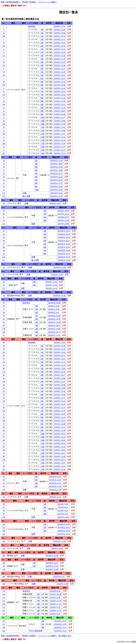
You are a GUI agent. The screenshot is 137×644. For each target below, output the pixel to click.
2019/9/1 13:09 (60, 388)
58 (4, 312)
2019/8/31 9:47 (54, 312)
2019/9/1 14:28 (63, 517)
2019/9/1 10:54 (60, 443)
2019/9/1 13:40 (60, 33)
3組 (42, 49)
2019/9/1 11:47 (60, 147)
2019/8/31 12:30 (59, 296)
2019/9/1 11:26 (60, 88)
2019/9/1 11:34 (60, 108)
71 (4, 404)
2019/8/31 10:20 (54, 316)
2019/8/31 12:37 (56, 183)
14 (4, 147)
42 (4, 220)
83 (4, 398)
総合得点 (32, 26)
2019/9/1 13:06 (60, 378)
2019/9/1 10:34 (60, 365)
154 (4, 85)
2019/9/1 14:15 (60, 150)
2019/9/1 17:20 (60, 143)
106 (4, 563)
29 (4, 164)
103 (4, 541)
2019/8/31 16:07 (54, 325)
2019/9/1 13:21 (60, 427)
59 (4, 316)
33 (4, 177)
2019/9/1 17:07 (60, 134)
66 (4, 355)
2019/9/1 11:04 (60, 30)
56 (4, 306)
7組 (42, 88)
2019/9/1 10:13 (63, 214)
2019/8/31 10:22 (64, 231)
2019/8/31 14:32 (64, 257)
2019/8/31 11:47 (55, 480)
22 (4, 101)
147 (4, 610)
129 (4, 332)
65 (4, 346)
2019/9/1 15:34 (60, 372)
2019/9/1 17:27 (56, 604)
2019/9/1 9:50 (63, 504)
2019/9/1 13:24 (60, 437)
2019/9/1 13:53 (60, 82)
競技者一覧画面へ (30, 2)
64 (4, 342)
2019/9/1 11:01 (60, 463)
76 (4, 453)
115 (4, 601)
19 (4, 72)
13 (4, 137)
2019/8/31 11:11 (60, 621)
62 (4, 322)
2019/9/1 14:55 (55, 203)
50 (4, 254)
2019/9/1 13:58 (60, 101)
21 (4, 91)
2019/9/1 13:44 (60, 52)
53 (4, 282)
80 (4, 368)
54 (4, 296)
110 (4, 591)
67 (4, 365)
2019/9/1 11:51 (60, 26)
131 (4, 224)
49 (4, 250)
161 (4, 153)
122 (4, 631)
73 (4, 424)
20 (4, 82)
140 (4, 421)
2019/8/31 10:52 (64, 254)
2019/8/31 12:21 (56, 173)
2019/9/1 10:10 (63, 211)
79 (4, 359)
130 (4, 517)
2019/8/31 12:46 (56, 190)
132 (4, 288)
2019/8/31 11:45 (54, 335)
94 (4, 486)
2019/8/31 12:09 (56, 170)
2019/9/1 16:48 (60, 85)
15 (4, 33)
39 (4, 211)
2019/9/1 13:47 (60, 62)
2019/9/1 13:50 (60, 72)
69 (4, 385)
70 (4, 395)
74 (4, 434)
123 (4, 490)
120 (4, 257)
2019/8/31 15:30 (56, 196)
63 (4, 285)
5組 (42, 69)
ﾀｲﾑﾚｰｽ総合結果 (36, 631)
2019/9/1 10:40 (60, 385)
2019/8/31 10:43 (64, 244)
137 (4, 391)
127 (4, 325)
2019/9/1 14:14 (60, 140)
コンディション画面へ (48, 2)
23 (4, 111)
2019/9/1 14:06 (60, 130)
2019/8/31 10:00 (64, 524)
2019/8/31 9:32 (59, 577)
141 (4, 430)
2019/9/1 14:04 (60, 121)
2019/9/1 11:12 (60, 39)
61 (4, 335)
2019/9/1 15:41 (60, 391)
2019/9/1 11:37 (60, 117)
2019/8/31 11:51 (55, 483)
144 (4, 460)
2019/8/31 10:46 (64, 250)
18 (4, 62)
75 (4, 443)
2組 (42, 39)
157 (4, 114)
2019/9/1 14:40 (63, 224)
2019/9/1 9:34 (55, 614)
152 (4, 65)
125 (4, 196)
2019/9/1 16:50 (60, 95)
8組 (42, 98)
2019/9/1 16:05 (60, 450)
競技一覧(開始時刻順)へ (11, 2)
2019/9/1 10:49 (60, 424)
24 (4, 121)
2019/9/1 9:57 (63, 514)
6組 (42, 78)
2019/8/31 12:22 (56, 177)
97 (4, 507)
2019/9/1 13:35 (56, 601)
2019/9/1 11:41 (60, 127)
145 (4, 469)
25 (4, 130)
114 (4, 594)
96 (4, 504)
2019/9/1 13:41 (60, 43)
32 (4, 173)
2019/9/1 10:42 (60, 395)
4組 (42, 59)
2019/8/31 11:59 (56, 160)
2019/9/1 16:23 (60, 36)
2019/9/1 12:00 (57, 548)
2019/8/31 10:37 (64, 241)
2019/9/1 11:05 (60, 342)
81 (4, 378)
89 (4, 456)
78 (4, 349)
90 (4, 466)
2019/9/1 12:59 (60, 349)
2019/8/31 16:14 (54, 332)
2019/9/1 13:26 (60, 447)
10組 (43, 117)
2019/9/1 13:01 (60, 359)
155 (4, 95)
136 (4, 382)
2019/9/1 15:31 (60, 362)
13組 (43, 147)
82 (4, 388)
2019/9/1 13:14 (60, 408)
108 (4, 577)
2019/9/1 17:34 (56, 610)
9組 (42, 108)
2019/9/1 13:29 (60, 456)
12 (4, 127)
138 (4, 401)
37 (4, 190)
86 (4, 427)
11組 (43, 127)
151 (4, 56)
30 (4, 167)
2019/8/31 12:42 (56, 186)
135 (4, 372)
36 (4, 186)
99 (4, 514)
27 (4, 150)
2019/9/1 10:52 (60, 434)
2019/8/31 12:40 (52, 566)
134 (4, 362)
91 (4, 477)
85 (4, 417)
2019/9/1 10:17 (63, 217)
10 (4, 108)
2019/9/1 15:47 (60, 401)
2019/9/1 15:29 (60, 352)
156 (4, 104)
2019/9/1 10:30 (60, 346)
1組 (42, 30)
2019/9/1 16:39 (60, 65)
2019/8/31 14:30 (64, 260)
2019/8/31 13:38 (54, 322)
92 (4, 480)
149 (4, 36)
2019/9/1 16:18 (60, 469)
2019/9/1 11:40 (52, 282)
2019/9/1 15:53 (60, 421)
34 (4, 180)
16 (4, 43)
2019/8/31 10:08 (54, 303)
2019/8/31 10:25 (64, 234)
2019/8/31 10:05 (64, 527)
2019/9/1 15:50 (60, 411)
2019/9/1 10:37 (60, 375)
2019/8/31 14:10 (64, 534)
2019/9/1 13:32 (60, 466)
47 (4, 244)
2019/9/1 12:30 (57, 275)
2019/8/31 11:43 (55, 477)
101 (4, 527)
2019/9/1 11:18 (60, 59)
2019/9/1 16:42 (60, 75)
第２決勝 (26, 196)
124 (4, 193)
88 (4, 447)
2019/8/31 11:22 (60, 624)
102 (4, 531)
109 (4, 584)
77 (4, 463)
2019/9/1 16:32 (60, 46)
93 (4, 483)
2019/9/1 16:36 (60, 56)
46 (4, 241)
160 (4, 143)
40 (4, 214)
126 (4, 569)
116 (4, 621)
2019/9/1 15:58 (60, 430)
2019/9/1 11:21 (60, 69)
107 (4, 566)
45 (4, 237)
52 (4, 275)
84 (4, 408)
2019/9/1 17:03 (60, 124)
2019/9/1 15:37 (60, 382)
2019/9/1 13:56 (60, 91)
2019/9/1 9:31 (55, 607)
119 (4, 534)
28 (4, 160)
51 (4, 267)
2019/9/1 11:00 (62, 584)
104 (4, 548)
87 (4, 437)
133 (4, 352)
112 (4, 607)
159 (4, 134)
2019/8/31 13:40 (59, 267)
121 (4, 260)
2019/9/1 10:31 (60, 355)
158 (4, 124)
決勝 (25, 193)
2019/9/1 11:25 (60, 78)
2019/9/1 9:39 (55, 591)
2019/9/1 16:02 (60, 440)
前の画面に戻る (65, 636)
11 (4, 117)
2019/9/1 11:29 (60, 98)
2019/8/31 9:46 (54, 309)
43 (4, 231)
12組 (43, 137)
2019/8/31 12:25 (56, 180)
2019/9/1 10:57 (60, 453)
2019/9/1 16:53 (60, 104)
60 (4, 319)
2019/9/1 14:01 (60, 111)
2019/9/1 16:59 (60, 114)
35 (4, 183)
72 (4, 414)
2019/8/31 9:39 (54, 306)
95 (4, 497)
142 (4, 440)
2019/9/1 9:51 (63, 507)
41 (4, 217)
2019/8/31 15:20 (55, 490)
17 (4, 52)
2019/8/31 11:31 (60, 627)
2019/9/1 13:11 (60, 398)
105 (4, 556)
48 (4, 247)
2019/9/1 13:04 (60, 368)
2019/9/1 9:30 (55, 597)
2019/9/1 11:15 (60, 49)
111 (4, 597)
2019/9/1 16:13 (60, 460)
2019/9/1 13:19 (60, 417)
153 (4, 75)
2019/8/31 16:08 (54, 329)
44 (4, 234)
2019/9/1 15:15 (55, 497)
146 (4, 604)
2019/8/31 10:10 (64, 531)
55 (4, 303)
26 (4, 140)
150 (4, 46)
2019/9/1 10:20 (63, 220)
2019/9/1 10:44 (60, 404)
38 (4, 203)
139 (4, 411)
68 (4, 375)
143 (4, 450)
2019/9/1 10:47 (60, 414)
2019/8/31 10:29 (64, 237)
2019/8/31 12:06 (56, 167)
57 (4, 309)
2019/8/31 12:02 (56, 164)
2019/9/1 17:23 (60, 153)
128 (4, 329)
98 (4, 511)
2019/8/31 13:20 (59, 541)
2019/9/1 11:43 (60, 137)
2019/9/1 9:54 (63, 511)
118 (4, 627)
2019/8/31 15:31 (56, 193)
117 (4, 624)
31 (4, 170)
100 (4, 524)
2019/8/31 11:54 (55, 486)
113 (4, 614)
